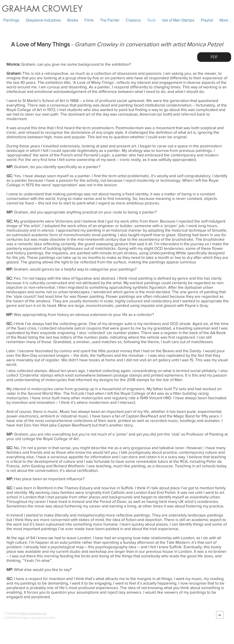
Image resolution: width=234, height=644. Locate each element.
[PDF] (214, 57)
